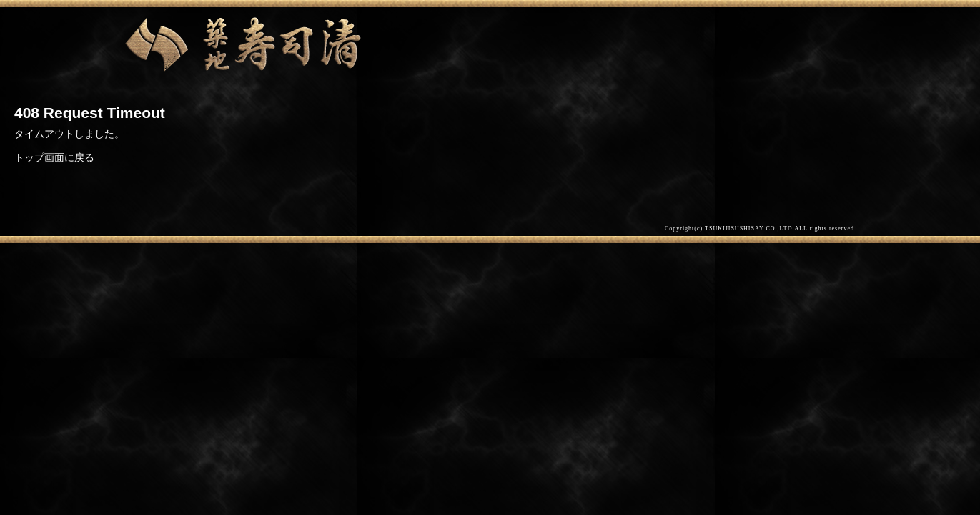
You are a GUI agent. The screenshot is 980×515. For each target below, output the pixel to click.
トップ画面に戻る (54, 157)
